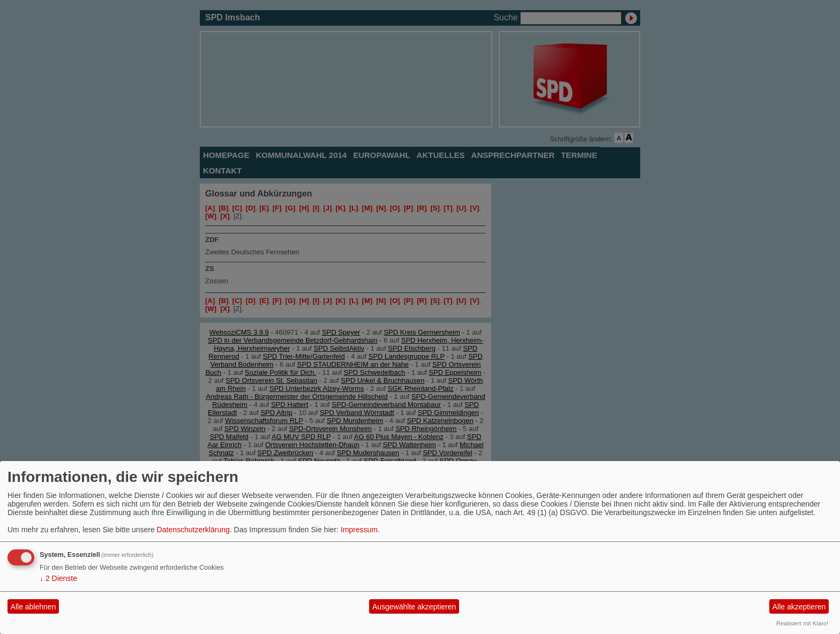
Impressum (359, 530)
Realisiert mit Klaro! (802, 623)
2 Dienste (58, 578)
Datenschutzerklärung (193, 530)
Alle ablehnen (33, 607)
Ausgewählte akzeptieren (414, 607)
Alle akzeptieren (799, 607)
